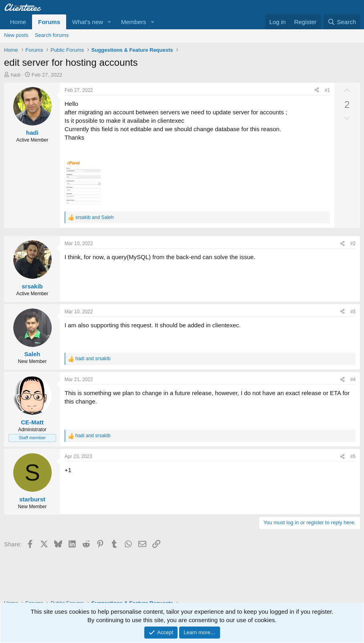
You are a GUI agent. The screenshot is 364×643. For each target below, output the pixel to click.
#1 (327, 90)
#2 (353, 243)
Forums (49, 22)
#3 (353, 312)
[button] (109, 22)
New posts (16, 35)
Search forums (52, 35)
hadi (16, 75)
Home (18, 22)
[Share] (317, 90)
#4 (353, 379)
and (94, 217)
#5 (353, 456)
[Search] (342, 22)
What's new (88, 22)
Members (134, 22)
